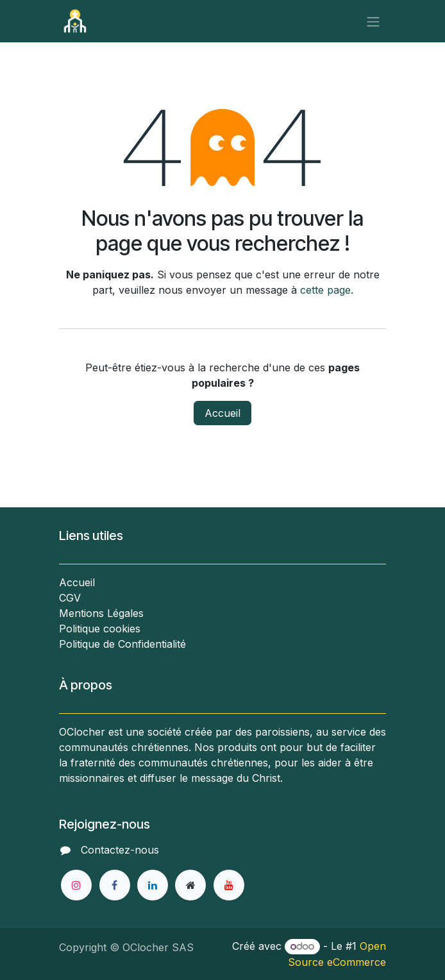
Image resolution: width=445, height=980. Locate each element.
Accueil (222, 413)
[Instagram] (76, 885)
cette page (325, 290)
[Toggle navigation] (373, 21)
